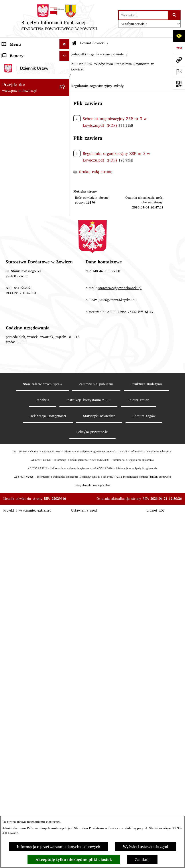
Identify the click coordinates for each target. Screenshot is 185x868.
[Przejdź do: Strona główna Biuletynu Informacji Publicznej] (74, 43)
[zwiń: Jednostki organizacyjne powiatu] (65, 277)
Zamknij (142, 859)
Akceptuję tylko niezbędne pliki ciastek (74, 859)
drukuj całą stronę (96, 172)
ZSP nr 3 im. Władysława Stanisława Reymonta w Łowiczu (112, 67)
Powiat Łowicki (92, 43)
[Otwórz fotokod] (179, 84)
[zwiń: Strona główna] (65, 54)
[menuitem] (35, 67)
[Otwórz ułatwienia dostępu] (179, 36)
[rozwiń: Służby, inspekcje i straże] (65, 265)
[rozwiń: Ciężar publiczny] (65, 208)
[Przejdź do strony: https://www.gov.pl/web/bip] (179, 48)
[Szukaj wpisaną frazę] (174, 15)
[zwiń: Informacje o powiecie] (65, 92)
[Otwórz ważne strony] (179, 72)
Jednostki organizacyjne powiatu (98, 54)
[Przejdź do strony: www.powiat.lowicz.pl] (179, 60)
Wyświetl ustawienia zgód (146, 847)
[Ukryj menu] (64, 44)
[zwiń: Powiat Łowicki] (65, 80)
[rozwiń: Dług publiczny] (65, 195)
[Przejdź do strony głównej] (59, 19)
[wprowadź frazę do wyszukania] (143, 15)
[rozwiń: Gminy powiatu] (65, 144)
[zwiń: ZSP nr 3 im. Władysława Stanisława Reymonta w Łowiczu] (65, 413)
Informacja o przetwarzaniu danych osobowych (59, 847)
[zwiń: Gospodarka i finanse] (65, 157)
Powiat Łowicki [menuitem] (15, 80)
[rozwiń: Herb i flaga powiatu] (65, 118)
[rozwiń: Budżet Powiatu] (65, 169)
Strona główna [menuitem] (15, 54)
